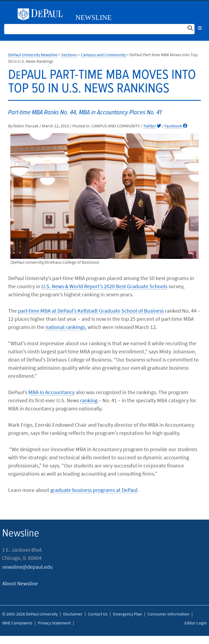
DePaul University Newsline (33, 55)
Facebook (176, 126)
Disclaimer (73, 614)
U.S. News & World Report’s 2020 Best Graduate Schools (104, 286)
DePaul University (42, 14)
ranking (89, 400)
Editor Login (196, 623)
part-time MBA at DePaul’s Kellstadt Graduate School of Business (91, 311)
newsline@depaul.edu (27, 567)
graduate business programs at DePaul (94, 490)
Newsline (93, 18)
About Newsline (20, 583)
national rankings (65, 327)
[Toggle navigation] (200, 28)
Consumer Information (168, 614)
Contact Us (98, 614)
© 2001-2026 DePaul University (30, 614)
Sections (69, 55)
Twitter (152, 126)
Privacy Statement (54, 623)
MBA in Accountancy (51, 392)
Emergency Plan (127, 614)
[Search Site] (99, 29)
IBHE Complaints (17, 623)
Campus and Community (103, 55)
